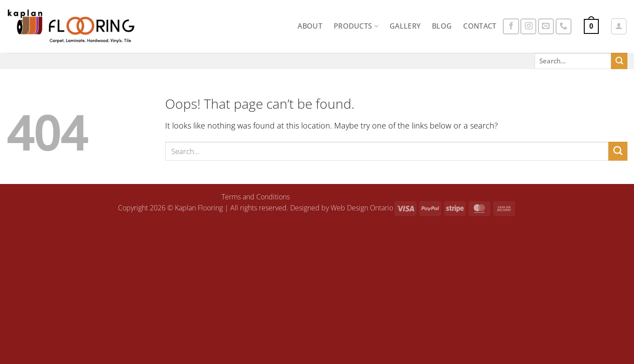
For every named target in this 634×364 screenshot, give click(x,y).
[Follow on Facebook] (511, 26)
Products (356, 26)
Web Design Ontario (362, 208)
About (310, 26)
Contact (480, 26)
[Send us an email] (546, 26)
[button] (592, 26)
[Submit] (619, 61)
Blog (442, 26)
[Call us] (564, 26)
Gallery (405, 26)
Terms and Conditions (256, 197)
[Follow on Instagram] (528, 26)
